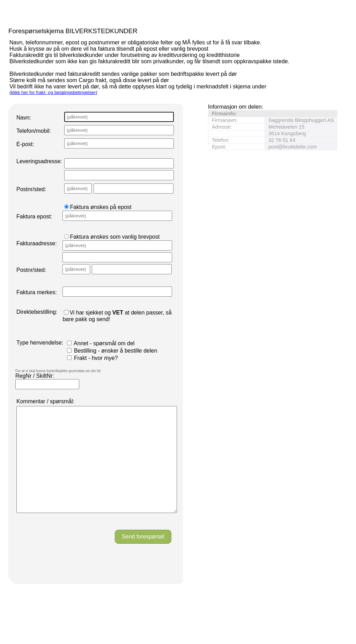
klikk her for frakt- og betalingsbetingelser (53, 92)
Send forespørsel (143, 558)
